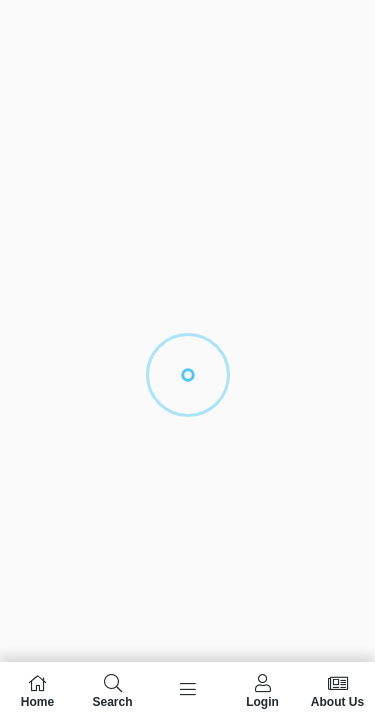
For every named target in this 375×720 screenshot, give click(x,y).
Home (37, 691)
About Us (337, 691)
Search (112, 691)
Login (262, 691)
